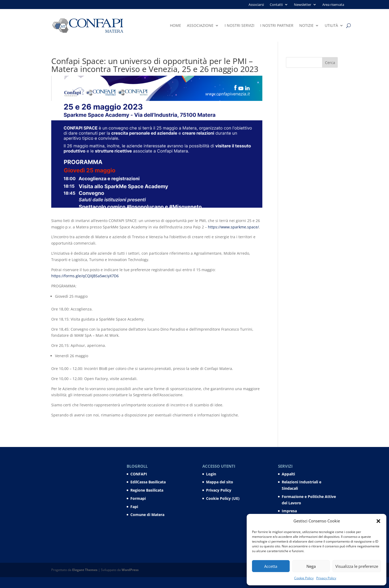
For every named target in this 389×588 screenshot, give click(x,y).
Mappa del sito (220, 482)
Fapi (134, 507)
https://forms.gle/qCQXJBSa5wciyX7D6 (85, 276)
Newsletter (303, 5)
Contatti (276, 5)
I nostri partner (277, 26)
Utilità (331, 26)
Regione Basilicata (147, 490)
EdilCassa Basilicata (148, 482)
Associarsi (256, 5)
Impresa (289, 511)
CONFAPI (139, 474)
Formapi (138, 498)
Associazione (200, 26)
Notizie (306, 26)
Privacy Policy (326, 578)
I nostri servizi (240, 26)
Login (211, 474)
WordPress (130, 570)
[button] (378, 521)
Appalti (288, 474)
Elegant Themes (85, 570)
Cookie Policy (304, 578)
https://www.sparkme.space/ (233, 227)
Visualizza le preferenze (357, 566)
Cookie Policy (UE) (223, 498)
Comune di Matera (147, 515)
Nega (311, 566)
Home (176, 26)
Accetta (271, 566)
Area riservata (333, 5)
